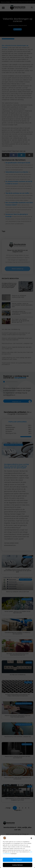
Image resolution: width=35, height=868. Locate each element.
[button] (31, 838)
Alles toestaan (17, 860)
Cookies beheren (17, 865)
